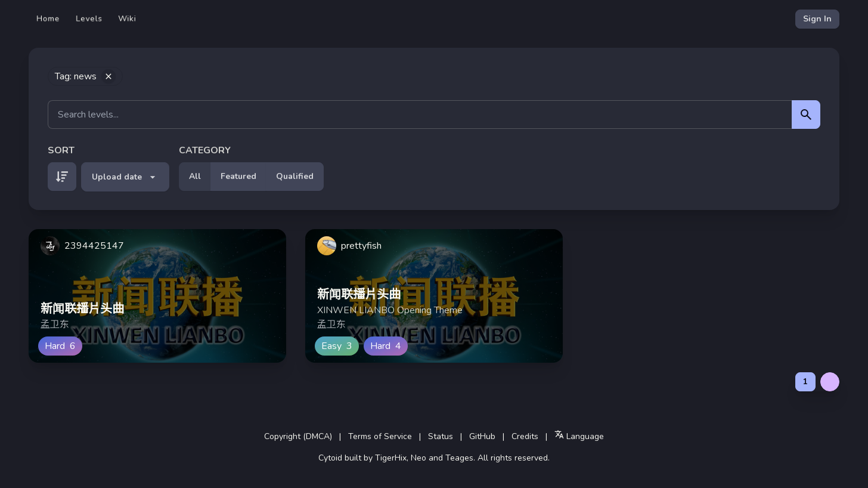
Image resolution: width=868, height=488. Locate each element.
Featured (238, 176)
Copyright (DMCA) (298, 436)
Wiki (127, 19)
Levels (89, 19)
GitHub (482, 436)
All (195, 176)
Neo (418, 458)
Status (441, 436)
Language (579, 436)
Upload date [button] (125, 177)
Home (48, 19)
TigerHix (391, 458)
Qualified (295, 176)
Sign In (817, 19)
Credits (525, 436)
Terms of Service (380, 436)
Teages (459, 458)
